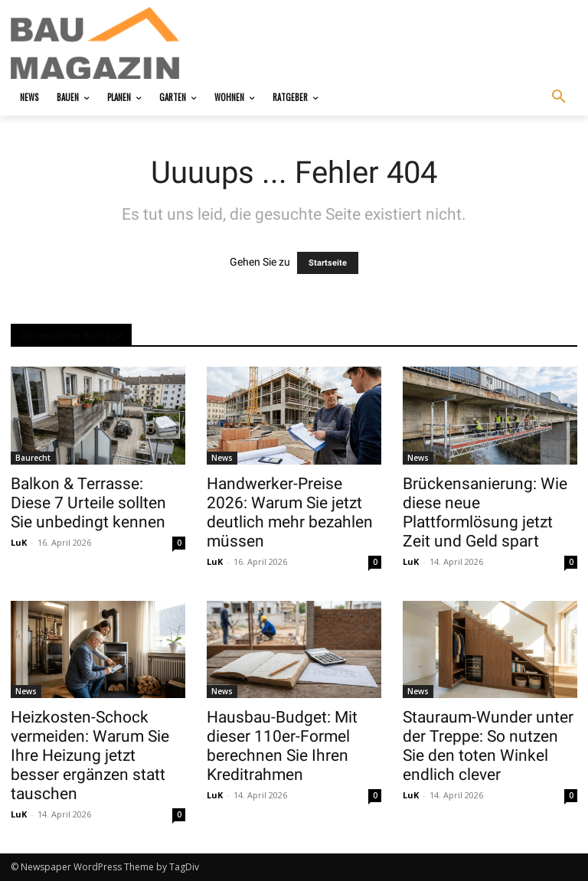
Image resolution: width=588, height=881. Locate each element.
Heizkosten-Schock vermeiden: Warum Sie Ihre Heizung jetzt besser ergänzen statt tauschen (90, 755)
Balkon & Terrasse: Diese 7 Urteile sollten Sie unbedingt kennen (88, 503)
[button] (559, 97)
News (222, 458)
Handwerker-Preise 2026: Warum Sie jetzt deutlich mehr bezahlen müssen (290, 512)
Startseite (328, 263)
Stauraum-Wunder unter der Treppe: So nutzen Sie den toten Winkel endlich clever (488, 746)
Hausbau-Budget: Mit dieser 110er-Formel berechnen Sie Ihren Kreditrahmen (282, 746)
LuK (19, 542)
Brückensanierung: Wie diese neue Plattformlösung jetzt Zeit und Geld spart (485, 512)
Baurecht (33, 458)
